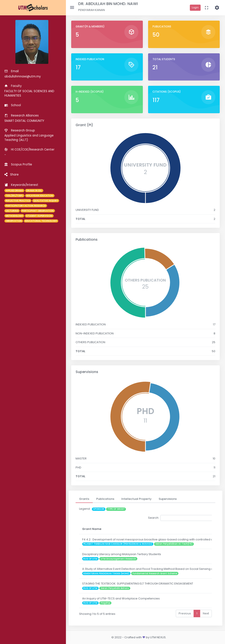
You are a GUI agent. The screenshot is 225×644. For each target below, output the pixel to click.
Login (195, 7)
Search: (181, 518)
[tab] (84, 499)
